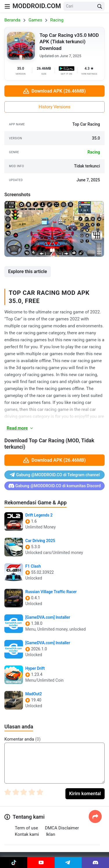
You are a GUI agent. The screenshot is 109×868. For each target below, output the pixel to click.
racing (94, 152)
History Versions (55, 107)
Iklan (51, 834)
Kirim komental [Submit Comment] (85, 794)
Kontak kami (27, 834)
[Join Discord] (95, 862)
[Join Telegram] (68, 862)
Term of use (26, 828)
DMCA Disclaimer (62, 828)
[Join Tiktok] (14, 862)
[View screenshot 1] (54, 229)
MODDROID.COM (37, 6)
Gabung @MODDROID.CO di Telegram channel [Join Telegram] (55, 475)
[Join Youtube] (41, 862)
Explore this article (28, 271)
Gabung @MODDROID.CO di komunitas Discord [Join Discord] (55, 486)
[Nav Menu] (7, 6)
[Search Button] (100, 6)
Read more (20, 428)
